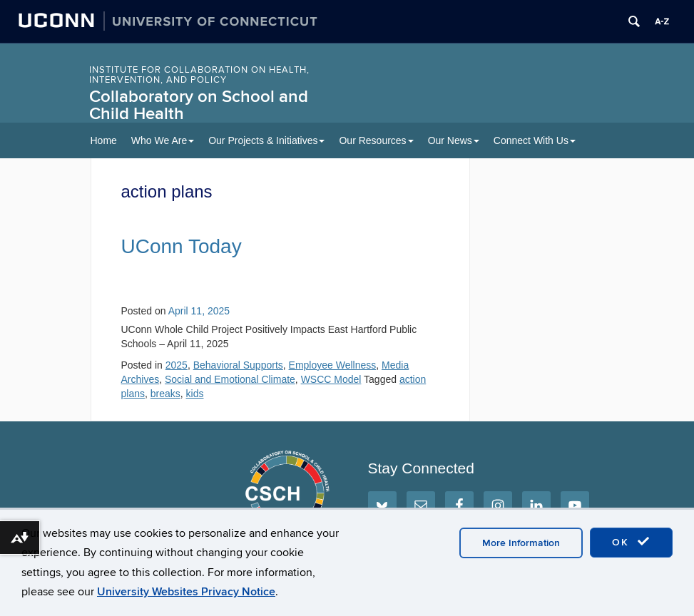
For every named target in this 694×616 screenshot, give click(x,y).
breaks (165, 394)
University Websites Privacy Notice (186, 592)
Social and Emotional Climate (230, 379)
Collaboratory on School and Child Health (199, 105)
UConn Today (182, 246)
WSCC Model (331, 379)
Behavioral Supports (238, 365)
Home (104, 140)
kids (195, 394)
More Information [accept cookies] (521, 543)
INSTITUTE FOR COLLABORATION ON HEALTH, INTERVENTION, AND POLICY (199, 75)
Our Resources (376, 140)
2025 (177, 365)
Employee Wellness (333, 365)
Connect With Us (535, 140)
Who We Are (163, 140)
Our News (454, 140)
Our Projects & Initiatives (266, 140)
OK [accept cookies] (631, 542)
